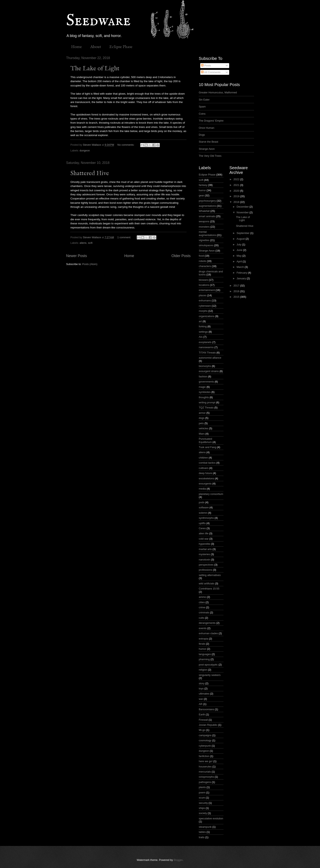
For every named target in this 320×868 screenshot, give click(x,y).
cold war (204, 539)
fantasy (203, 185)
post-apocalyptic (208, 665)
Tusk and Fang (207, 447)
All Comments (211, 72)
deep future (205, 473)
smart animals (207, 216)
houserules (205, 767)
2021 (237, 185)
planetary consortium (211, 494)
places (203, 295)
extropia (203, 639)
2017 (237, 286)
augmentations (207, 206)
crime (202, 607)
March (241, 267)
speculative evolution (211, 818)
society (203, 813)
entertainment (207, 290)
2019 (237, 196)
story (202, 683)
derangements (207, 623)
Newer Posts (77, 256)
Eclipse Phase (121, 47)
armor (202, 413)
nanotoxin (204, 560)
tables (202, 832)
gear (201, 195)
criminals (204, 612)
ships (202, 808)
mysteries (204, 554)
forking (203, 326)
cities (202, 602)
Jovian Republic (208, 725)
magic (202, 387)
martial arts (205, 549)
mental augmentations (207, 233)
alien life (204, 533)
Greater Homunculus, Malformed (218, 92)
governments (206, 382)
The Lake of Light (95, 69)
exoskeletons (206, 478)
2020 (237, 191)
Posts (206, 65)
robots (202, 261)
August (241, 239)
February (242, 273)
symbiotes (205, 392)
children (203, 458)
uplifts (202, 523)
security (203, 803)
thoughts (204, 397)
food (201, 256)
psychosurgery (207, 201)
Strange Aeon (207, 149)
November (243, 212)
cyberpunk (205, 746)
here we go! (206, 761)
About (96, 47)
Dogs (202, 135)
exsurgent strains (209, 371)
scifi (90, 243)
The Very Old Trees (210, 156)
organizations (207, 316)
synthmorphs (206, 518)
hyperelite (204, 544)
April (239, 261)
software (204, 507)
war (201, 699)
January (242, 278)
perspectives (206, 565)
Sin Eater (204, 100)
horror (202, 190)
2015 (237, 297)
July (239, 244)
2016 (237, 291)
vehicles (204, 428)
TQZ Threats (206, 408)
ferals (202, 644)
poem (202, 792)
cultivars (204, 468)
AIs (201, 337)
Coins (202, 114)
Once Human (207, 128)
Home (76, 47)
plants (202, 787)
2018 (237, 202)
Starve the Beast (208, 142)
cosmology (205, 740)
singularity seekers (210, 675)
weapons (204, 221)
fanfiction (204, 756)
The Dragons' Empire (211, 121)
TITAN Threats (207, 353)
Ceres (202, 528)
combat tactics (207, 463)
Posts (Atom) (90, 264)
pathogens (205, 782)
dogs (202, 418)
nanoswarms (206, 347)
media (202, 489)
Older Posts (181, 256)
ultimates (204, 694)
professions (206, 570)
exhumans (205, 300)
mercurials (205, 772)
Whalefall (204, 211)
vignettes (204, 240)
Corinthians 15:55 (209, 589)
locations (204, 285)
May (239, 256)
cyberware (205, 306)
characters (205, 266)
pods (202, 502)
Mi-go (202, 730)
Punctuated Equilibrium (205, 440)
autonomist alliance (210, 358)
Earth (202, 714)
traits (202, 837)
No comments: (126, 145)
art (200, 321)
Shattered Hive (90, 173)
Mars (202, 434)
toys (201, 688)
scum (202, 798)
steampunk (205, 827)
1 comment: (125, 237)
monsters (204, 227)
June (240, 250)
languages (205, 654)
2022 (237, 179)
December (243, 207)
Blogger (178, 860)
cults (201, 618)
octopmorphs (206, 777)
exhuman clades (208, 633)
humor (203, 649)
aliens (83, 243)
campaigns (205, 735)
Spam (202, 107)
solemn (203, 513)
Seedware (98, 21)
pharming (204, 659)
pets (201, 423)
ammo (202, 597)
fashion (203, 376)
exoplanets (205, 342)
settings (203, 332)
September (243, 233)
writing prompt (207, 402)
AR (201, 704)
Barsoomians (206, 709)
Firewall (203, 720)
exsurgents (205, 484)
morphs (203, 311)
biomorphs (205, 366)
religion (203, 670)
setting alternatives (210, 575)
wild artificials (207, 583)
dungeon (85, 150)
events (203, 628)
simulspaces (206, 245)
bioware (203, 280)
